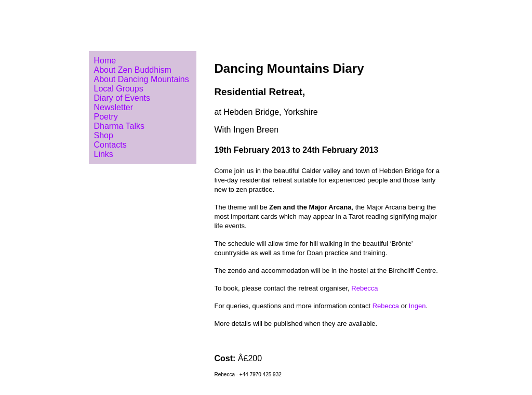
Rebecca (364, 288)
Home (105, 61)
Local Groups (119, 89)
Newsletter (114, 107)
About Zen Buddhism (133, 70)
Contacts (110, 145)
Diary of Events (122, 98)
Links (104, 154)
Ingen (417, 306)
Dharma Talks (119, 126)
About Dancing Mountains (142, 79)
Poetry (106, 117)
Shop (104, 135)
